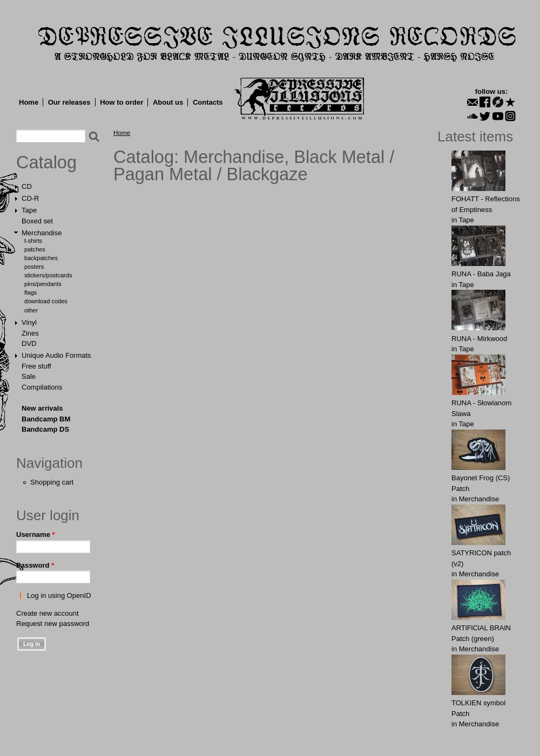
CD (27, 186)
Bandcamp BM (46, 419)
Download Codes (46, 301)
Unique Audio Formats (56, 355)
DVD (29, 343)
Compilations (42, 387)
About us (168, 102)
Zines (30, 333)
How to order (122, 102)
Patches (35, 249)
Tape (29, 210)
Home (29, 102)
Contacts (208, 102)
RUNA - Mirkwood (479, 339)
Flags (31, 292)
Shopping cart (52, 482)
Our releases (69, 102)
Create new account (48, 613)
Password (35, 565)
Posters (34, 267)
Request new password (53, 624)
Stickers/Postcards (48, 275)
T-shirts (33, 241)
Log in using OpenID (59, 595)
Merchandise (42, 233)
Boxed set (37, 221)
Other (31, 310)
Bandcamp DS (45, 429)
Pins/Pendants (43, 284)
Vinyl (29, 322)
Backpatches (41, 258)
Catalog (46, 162)
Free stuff (36, 366)
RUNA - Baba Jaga (481, 274)
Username (36, 534)
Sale (29, 376)
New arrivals (42, 408)
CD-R (31, 198)
